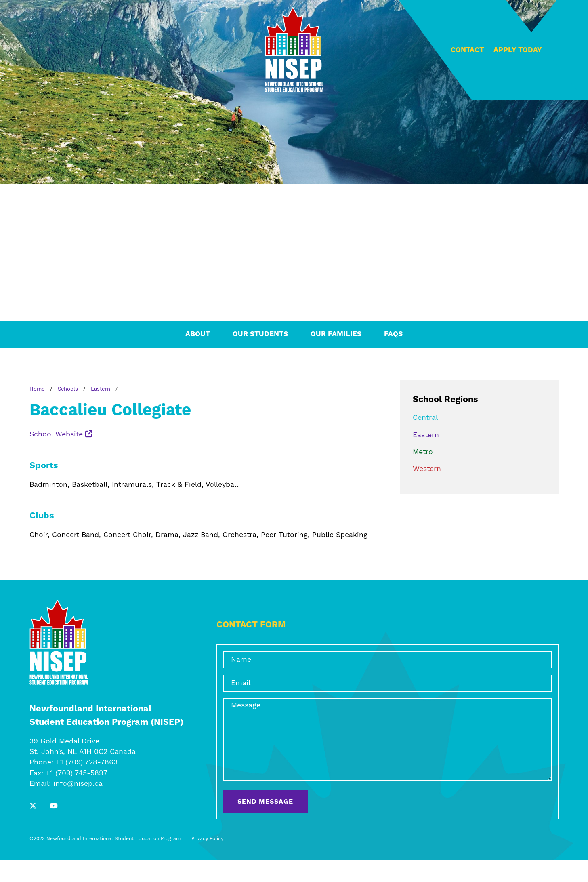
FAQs (393, 334)
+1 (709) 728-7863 (87, 762)
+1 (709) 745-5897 (77, 773)
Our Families (336, 334)
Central (425, 418)
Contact (467, 50)
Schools (68, 389)
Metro (423, 452)
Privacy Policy (207, 839)
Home (37, 389)
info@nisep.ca (78, 784)
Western (427, 469)
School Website (61, 434)
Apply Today (518, 50)
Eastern (101, 389)
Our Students (260, 334)
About (198, 334)
